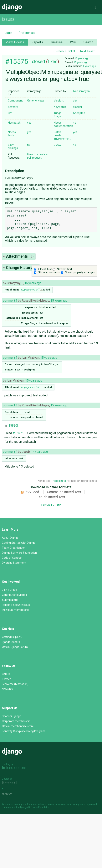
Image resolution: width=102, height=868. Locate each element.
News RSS (8, 689)
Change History (22, 268)
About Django (10, 538)
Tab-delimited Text (51, 497)
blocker (78, 107)
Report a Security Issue (16, 605)
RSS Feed (32, 492)
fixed (53, 62)
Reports (37, 42)
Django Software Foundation (19, 553)
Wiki (73, 42)
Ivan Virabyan (81, 91)
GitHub (6, 674)
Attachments (20, 256)
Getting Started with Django (19, 543)
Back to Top (51, 505)
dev (75, 101)
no (75, 123)
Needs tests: (12, 134)
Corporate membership (16, 721)
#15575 (17, 62)
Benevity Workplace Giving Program (23, 731)
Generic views (36, 101)
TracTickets (59, 481)
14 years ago (89, 66)
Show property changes (80, 273)
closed (38, 62)
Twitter (6, 679)
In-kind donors (14, 768)
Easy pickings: (13, 146)
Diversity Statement (14, 563)
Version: (59, 101)
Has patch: (15, 123)
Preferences (27, 33)
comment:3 (10, 405)
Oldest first (45, 269)
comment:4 (10, 452)
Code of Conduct (12, 558)
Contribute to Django (14, 595)
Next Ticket (87, 51)
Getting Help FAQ (12, 637)
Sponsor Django (12, 716)
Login (8, 33)
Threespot (11, 783)
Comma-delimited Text (64, 492)
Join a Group (10, 590)
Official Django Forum (15, 647)
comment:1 (10, 301)
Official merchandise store (18, 726)
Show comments (49, 273)
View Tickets (15, 42)
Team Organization (14, 548)
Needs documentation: (64, 124)
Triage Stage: (58, 115)
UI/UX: (58, 145)
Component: (16, 101)
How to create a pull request (37, 156)
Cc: (10, 113)
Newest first (64, 269)
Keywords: (60, 107)
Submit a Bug (10, 600)
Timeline (56, 42)
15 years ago (82, 58)
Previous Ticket (65, 51)
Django (12, 7)
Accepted (79, 113)
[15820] (13, 426)
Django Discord (11, 642)
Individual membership (16, 610)
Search (88, 42)
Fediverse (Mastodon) (15, 684)
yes (29, 123)
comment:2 (10, 358)
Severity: (13, 107)
